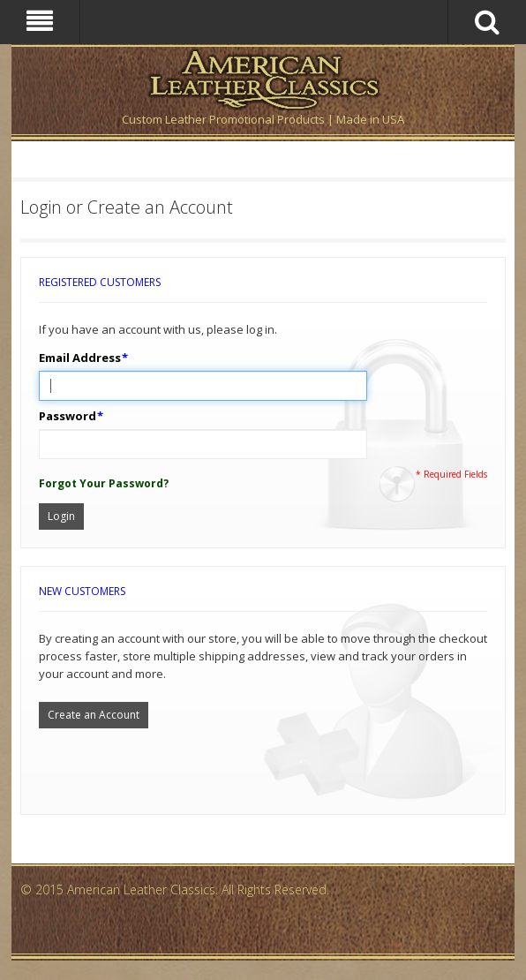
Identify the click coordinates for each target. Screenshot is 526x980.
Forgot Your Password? (104, 483)
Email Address (80, 358)
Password (68, 416)
